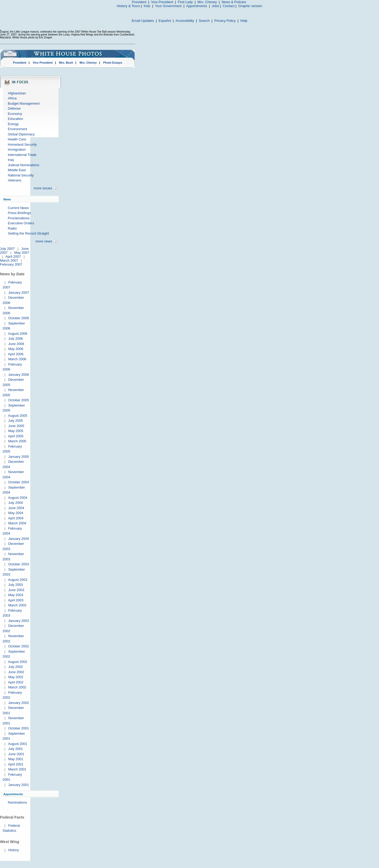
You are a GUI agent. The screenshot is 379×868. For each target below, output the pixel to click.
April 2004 (16, 518)
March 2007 (9, 260)
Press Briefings (19, 213)
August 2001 (18, 744)
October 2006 (19, 318)
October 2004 (19, 482)
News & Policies (234, 2)
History (13, 850)
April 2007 (13, 257)
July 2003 (16, 585)
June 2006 (16, 344)
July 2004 (16, 503)
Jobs (215, 6)
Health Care (17, 139)
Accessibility (185, 21)
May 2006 (16, 349)
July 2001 (16, 749)
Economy (15, 114)
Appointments (197, 6)
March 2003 (17, 605)
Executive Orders (21, 223)
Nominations (17, 802)
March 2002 (17, 687)
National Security (21, 175)
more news (44, 241)
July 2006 (16, 339)
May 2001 (16, 759)
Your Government (168, 6)
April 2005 (16, 436)
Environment (18, 129)
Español (165, 21)
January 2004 (19, 539)
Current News (18, 208)
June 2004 (16, 508)
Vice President (162, 2)
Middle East (17, 170)
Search (204, 21)
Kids (147, 6)
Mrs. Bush (66, 63)
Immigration (17, 149)
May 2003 (16, 595)
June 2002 (16, 672)
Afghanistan (17, 93)
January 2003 (19, 621)
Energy (13, 124)
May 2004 (16, 513)
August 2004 (18, 498)
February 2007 (11, 264)
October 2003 (19, 564)
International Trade (22, 155)
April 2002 (16, 682)
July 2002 (16, 667)
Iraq (11, 160)
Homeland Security (22, 144)
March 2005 (17, 441)
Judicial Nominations (24, 165)
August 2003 (18, 580)
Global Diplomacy (21, 134)
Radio (12, 228)
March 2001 (17, 769)
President (139, 2)
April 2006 (16, 354)
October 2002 (19, 646)
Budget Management (24, 103)
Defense (14, 108)
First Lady (185, 2)
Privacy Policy (225, 21)
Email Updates (143, 21)
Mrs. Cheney (207, 2)
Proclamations (19, 218)
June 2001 (16, 754)
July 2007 (7, 249)
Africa (12, 98)
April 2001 (16, 764)
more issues (43, 188)
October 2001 (19, 728)
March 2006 (17, 359)
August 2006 (18, 334)
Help (244, 21)
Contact (229, 6)
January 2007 (19, 293)
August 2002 (18, 662)
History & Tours (128, 6)
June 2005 (16, 426)
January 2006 (19, 375)
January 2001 (19, 785)
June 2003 (16, 590)
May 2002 (16, 677)
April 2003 (16, 600)
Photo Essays (113, 63)
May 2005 (16, 431)
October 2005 (19, 400)
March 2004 (17, 523)
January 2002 (19, 703)
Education (16, 119)
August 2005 (18, 416)
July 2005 (16, 421)
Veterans (15, 180)
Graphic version (250, 6)
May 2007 (22, 253)
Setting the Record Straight (28, 233)
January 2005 (19, 457)
